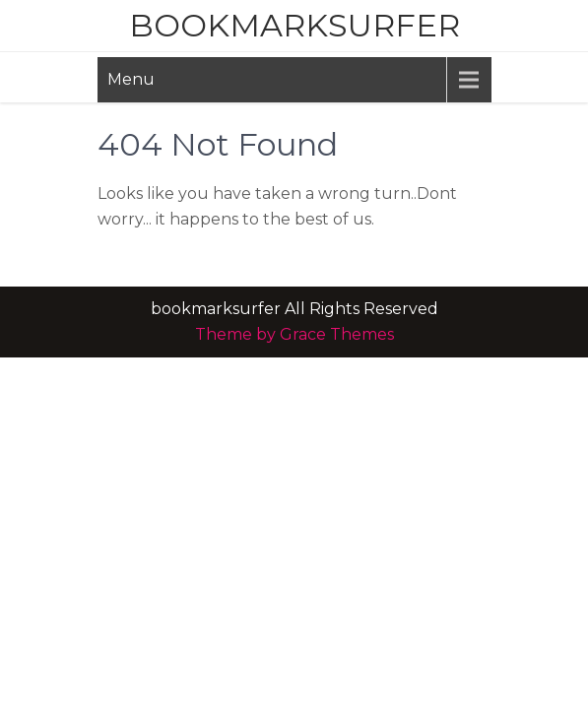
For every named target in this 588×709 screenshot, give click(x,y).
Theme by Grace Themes (294, 334)
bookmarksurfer (294, 25)
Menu (131, 79)
